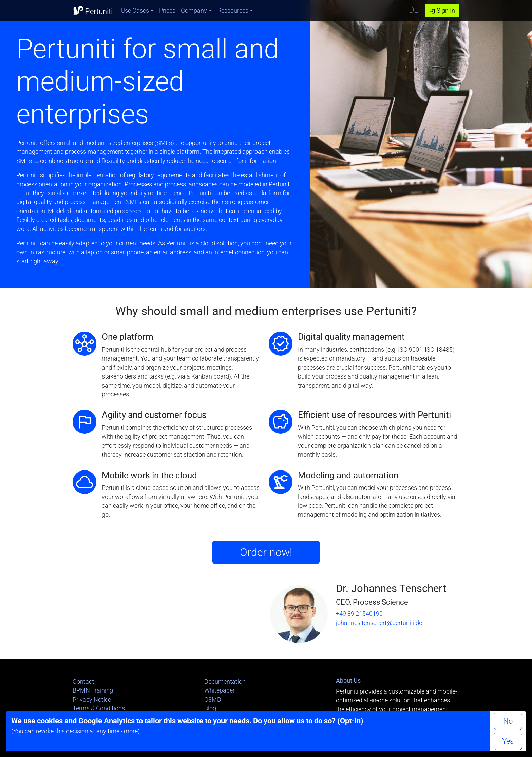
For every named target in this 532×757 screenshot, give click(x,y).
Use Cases (135, 11)
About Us (348, 681)
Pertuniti (93, 10)
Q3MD (213, 700)
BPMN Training (93, 690)
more (131, 731)
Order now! (266, 552)
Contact (83, 682)
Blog (210, 708)
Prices (167, 11)
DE (414, 10)
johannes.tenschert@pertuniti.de (379, 623)
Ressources (233, 11)
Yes (508, 741)
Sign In (442, 11)
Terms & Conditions (99, 708)
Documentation (225, 682)
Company (194, 11)
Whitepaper (220, 690)
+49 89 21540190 (359, 614)
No (508, 721)
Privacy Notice (92, 700)
